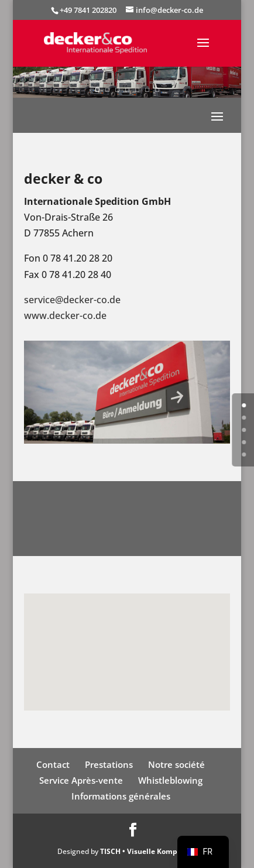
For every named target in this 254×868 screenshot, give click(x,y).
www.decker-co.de (65, 315)
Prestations (109, 764)
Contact (53, 764)
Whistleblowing (170, 780)
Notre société (176, 764)
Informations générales (121, 796)
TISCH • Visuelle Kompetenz (148, 851)
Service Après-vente (81, 780)
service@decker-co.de (72, 300)
